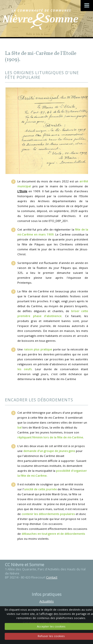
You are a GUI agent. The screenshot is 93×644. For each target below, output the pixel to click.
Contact (52, 577)
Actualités (47, 601)
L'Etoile (22, 191)
